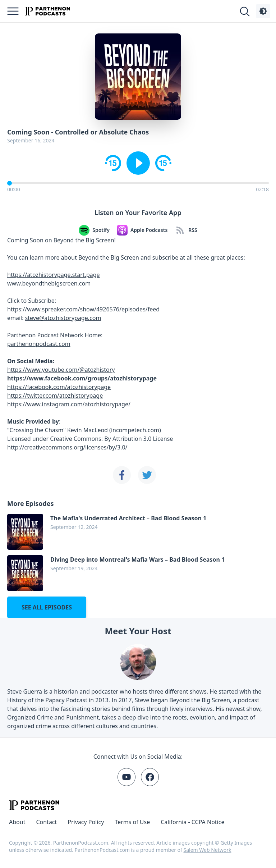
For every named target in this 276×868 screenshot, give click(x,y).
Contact (46, 822)
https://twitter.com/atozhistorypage (55, 396)
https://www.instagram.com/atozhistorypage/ (69, 404)
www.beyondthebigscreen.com (49, 283)
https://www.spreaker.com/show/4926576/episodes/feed (83, 309)
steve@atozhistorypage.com (63, 318)
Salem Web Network (208, 850)
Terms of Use (132, 822)
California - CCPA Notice (192, 822)
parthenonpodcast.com (39, 344)
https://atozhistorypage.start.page (54, 275)
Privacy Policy (86, 822)
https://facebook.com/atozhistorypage (59, 387)
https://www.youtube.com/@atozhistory (61, 370)
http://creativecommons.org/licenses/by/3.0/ (67, 447)
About (17, 822)
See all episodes (47, 607)
